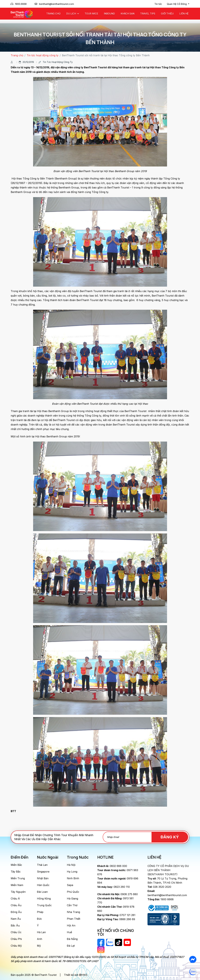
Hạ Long (72, 872)
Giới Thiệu (167, 14)
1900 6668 (161, 899)
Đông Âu (16, 912)
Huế (69, 932)
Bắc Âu (15, 925)
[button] (178, 4)
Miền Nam (17, 885)
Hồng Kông (44, 899)
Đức (39, 919)
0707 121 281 (116, 915)
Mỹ (39, 946)
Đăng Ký (170, 837)
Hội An (71, 925)
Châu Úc (16, 932)
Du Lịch (71, 14)
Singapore (43, 872)
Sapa (70, 885)
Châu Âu (16, 905)
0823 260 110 (114, 887)
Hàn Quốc (43, 885)
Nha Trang (73, 912)
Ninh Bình (73, 878)
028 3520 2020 (159, 887)
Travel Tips (148, 14)
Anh (40, 939)
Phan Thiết (74, 919)
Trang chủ (53, 14)
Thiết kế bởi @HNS (76, 975)
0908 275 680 (118, 894)
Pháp (40, 912)
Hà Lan (41, 932)
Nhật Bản (43, 878)
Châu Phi (16, 939)
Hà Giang (72, 899)
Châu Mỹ (16, 946)
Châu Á (15, 899)
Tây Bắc (16, 872)
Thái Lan (42, 865)
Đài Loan (42, 892)
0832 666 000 (112, 866)
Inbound (109, 14)
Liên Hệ (184, 14)
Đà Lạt (71, 946)
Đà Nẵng (72, 939)
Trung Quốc (44, 905)
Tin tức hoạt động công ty (43, 55)
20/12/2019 (26, 62)
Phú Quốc (73, 892)
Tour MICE (91, 14)
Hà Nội (71, 865)
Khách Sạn (128, 14)
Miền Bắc (16, 865)
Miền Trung (18, 878)
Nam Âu (16, 919)
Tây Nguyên (18, 892)
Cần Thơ (72, 905)
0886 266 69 (116, 919)
